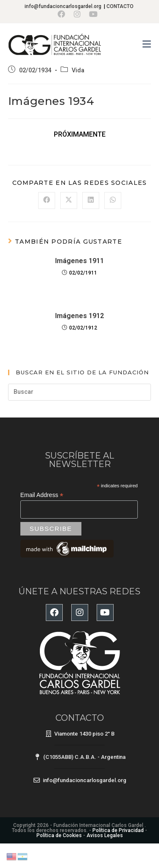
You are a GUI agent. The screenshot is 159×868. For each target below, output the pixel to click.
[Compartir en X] (69, 201)
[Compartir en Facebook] (47, 201)
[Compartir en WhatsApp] (113, 201)
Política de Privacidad (118, 830)
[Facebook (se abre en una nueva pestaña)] (64, 14)
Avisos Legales (105, 835)
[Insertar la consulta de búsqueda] (80, 392)
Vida (78, 70)
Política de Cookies (59, 835)
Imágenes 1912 (79, 316)
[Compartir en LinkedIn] (91, 201)
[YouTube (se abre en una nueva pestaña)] (93, 14)
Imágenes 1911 (79, 261)
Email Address (42, 495)
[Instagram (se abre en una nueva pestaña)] (77, 14)
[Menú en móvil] (147, 44)
